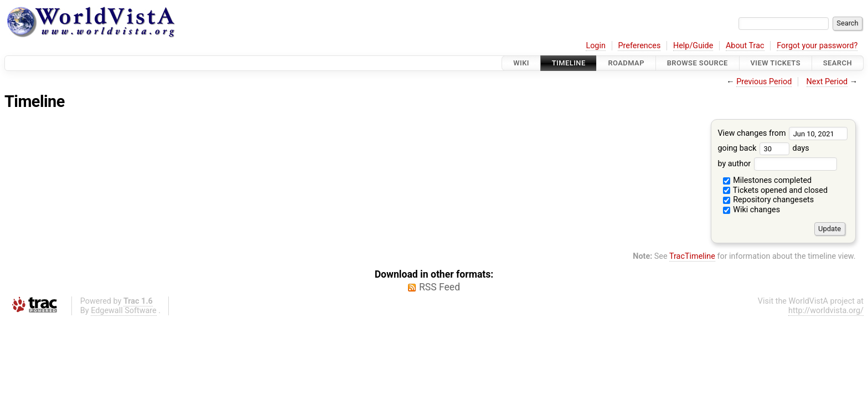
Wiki (521, 63)
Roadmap (626, 63)
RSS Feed (440, 287)
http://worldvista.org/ (826, 311)
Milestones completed (768, 180)
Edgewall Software (124, 311)
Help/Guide (693, 46)
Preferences (639, 46)
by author (777, 164)
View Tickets (776, 63)
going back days (763, 148)
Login (596, 46)
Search (838, 63)
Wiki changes (752, 210)
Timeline (569, 63)
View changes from (782, 133)
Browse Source (697, 63)
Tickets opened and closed (775, 190)
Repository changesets (769, 200)
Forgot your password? (817, 46)
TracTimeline (692, 256)
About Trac (745, 46)
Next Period (827, 82)
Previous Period (764, 82)
